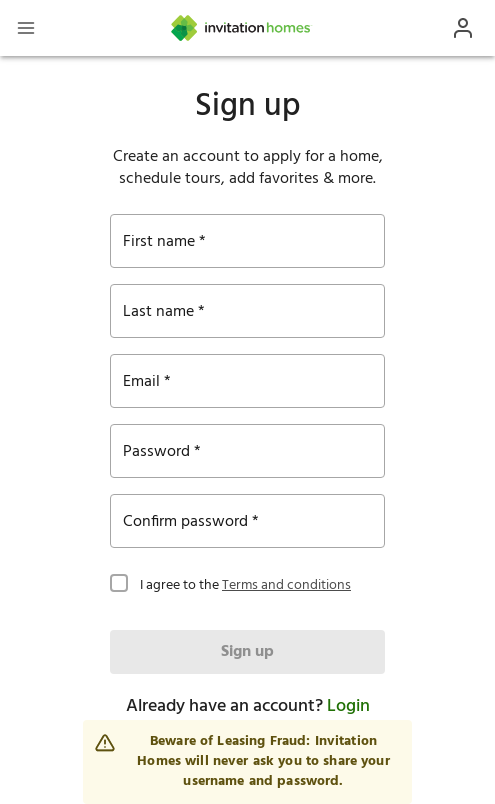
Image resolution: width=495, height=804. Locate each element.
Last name (158, 312)
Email (141, 382)
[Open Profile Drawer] (463, 28)
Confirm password (185, 522)
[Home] (242, 28)
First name (159, 242)
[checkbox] (119, 581)
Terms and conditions (286, 585)
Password (156, 452)
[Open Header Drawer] (26, 28)
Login (348, 706)
